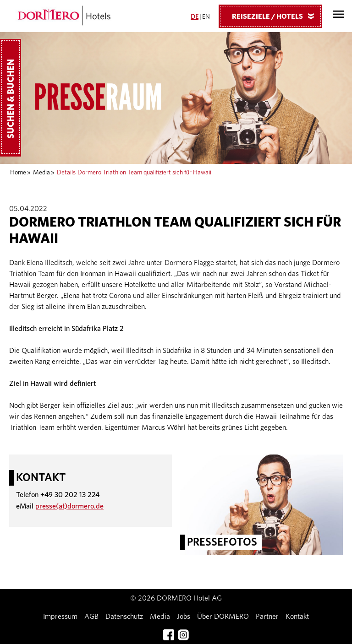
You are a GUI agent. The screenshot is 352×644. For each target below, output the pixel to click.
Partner (267, 617)
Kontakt (297, 617)
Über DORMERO (223, 617)
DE (195, 17)
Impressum (60, 617)
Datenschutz (124, 617)
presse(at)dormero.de (69, 506)
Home (18, 173)
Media (41, 173)
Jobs (184, 617)
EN (206, 17)
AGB (91, 617)
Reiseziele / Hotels (276, 16)
